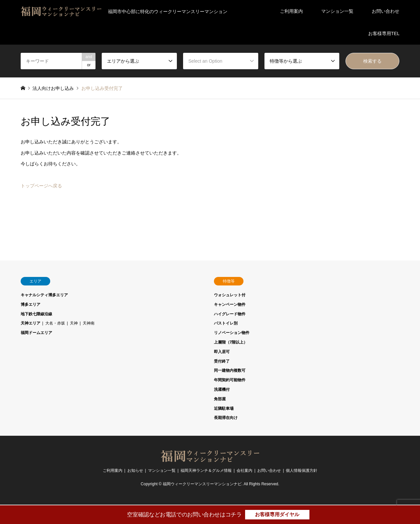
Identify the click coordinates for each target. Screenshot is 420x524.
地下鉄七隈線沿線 (36, 314)
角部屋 (220, 399)
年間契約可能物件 (230, 380)
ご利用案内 (291, 11)
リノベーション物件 (232, 333)
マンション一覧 (337, 11)
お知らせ (135, 471)
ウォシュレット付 (230, 295)
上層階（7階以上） (231, 342)
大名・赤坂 (55, 323)
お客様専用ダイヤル (277, 514)
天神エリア (31, 323)
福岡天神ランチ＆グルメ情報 (206, 471)
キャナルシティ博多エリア (44, 295)
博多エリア (31, 304)
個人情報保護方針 (302, 471)
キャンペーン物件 (230, 304)
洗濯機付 (222, 389)
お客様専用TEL (384, 33)
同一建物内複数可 (230, 370)
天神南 (89, 323)
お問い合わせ (386, 11)
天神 (74, 323)
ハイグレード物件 (230, 314)
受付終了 (222, 361)
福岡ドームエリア (36, 333)
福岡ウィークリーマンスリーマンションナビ (202, 484)
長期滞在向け (226, 418)
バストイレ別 (226, 323)
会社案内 (244, 471)
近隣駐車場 (224, 409)
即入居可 (222, 352)
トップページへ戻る (41, 186)
